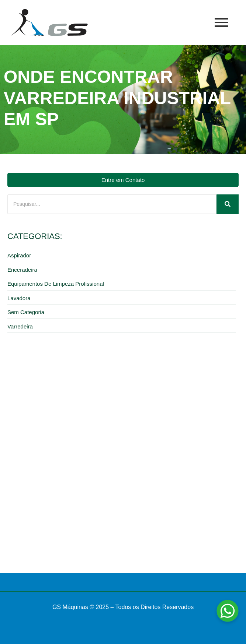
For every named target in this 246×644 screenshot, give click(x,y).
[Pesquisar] (112, 204)
